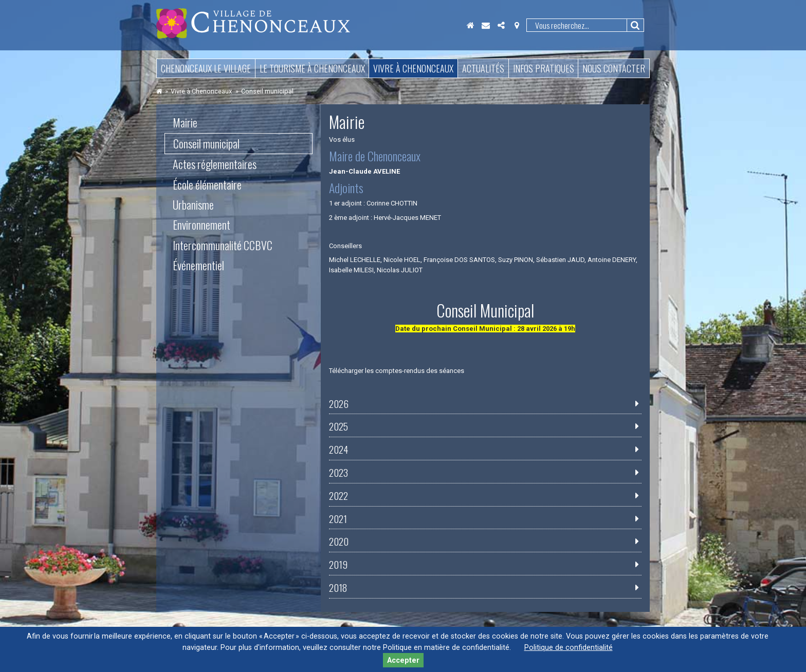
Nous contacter (614, 68)
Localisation (517, 25)
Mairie (185, 122)
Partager (501, 25)
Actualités (483, 68)
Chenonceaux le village (206, 68)
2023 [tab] (338, 473)
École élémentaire (207, 184)
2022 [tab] (338, 496)
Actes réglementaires (215, 164)
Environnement (201, 225)
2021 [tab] (338, 519)
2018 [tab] (338, 588)
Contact (486, 25)
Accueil (470, 25)
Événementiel (198, 265)
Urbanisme (193, 204)
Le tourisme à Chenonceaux (312, 68)
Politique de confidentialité (569, 648)
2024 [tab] (338, 450)
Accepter (403, 660)
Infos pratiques (544, 68)
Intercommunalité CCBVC (223, 245)
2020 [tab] (339, 542)
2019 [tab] (338, 565)
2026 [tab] (339, 404)
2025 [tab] (338, 426)
